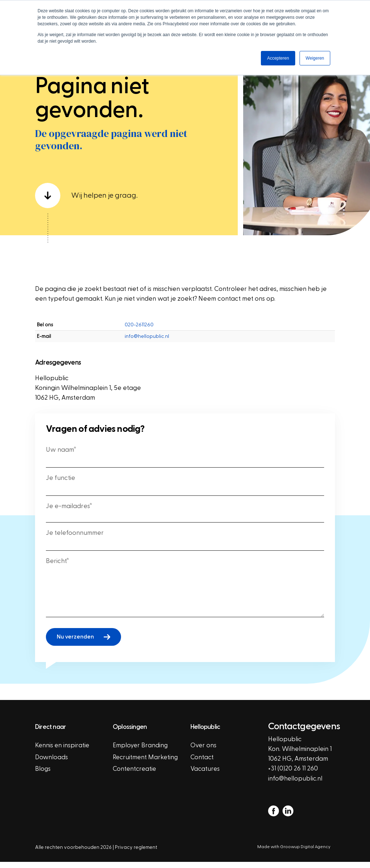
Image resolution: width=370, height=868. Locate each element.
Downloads (52, 764)
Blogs (43, 776)
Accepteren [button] (278, 58)
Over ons (204, 752)
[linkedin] (288, 817)
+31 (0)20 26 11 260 (293, 775)
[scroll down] (133, 201)
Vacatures (205, 776)
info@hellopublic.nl (147, 341)
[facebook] (274, 817)
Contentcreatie (135, 785)
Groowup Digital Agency (307, 853)
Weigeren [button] (315, 58)
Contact (202, 764)
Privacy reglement (136, 853)
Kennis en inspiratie (63, 752)
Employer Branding (141, 752)
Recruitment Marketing (130, 769)
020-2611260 (139, 330)
